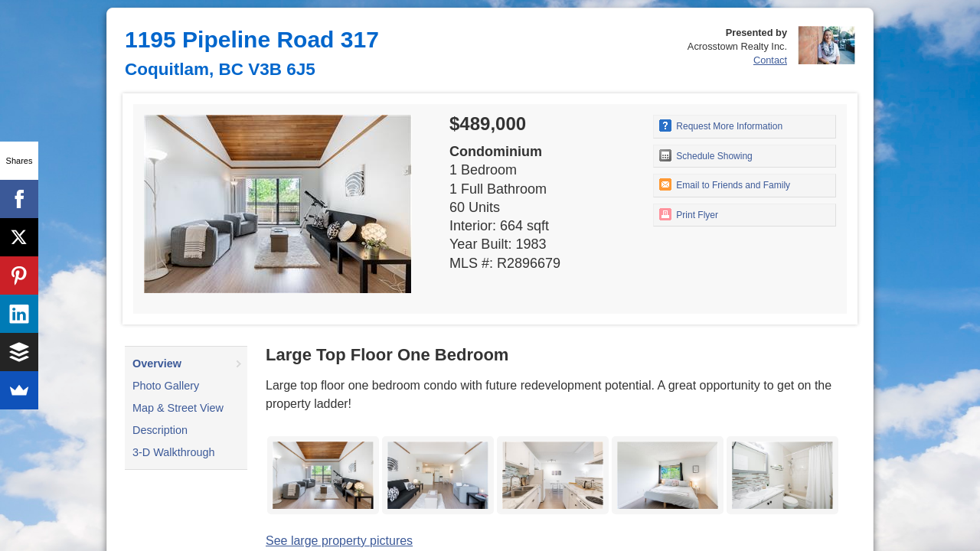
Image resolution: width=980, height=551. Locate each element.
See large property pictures (339, 541)
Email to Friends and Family (725, 184)
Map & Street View (178, 408)
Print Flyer (689, 214)
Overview (157, 364)
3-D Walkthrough (173, 452)
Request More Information (721, 126)
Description (160, 430)
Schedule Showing (706, 155)
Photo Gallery (166, 386)
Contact (770, 60)
